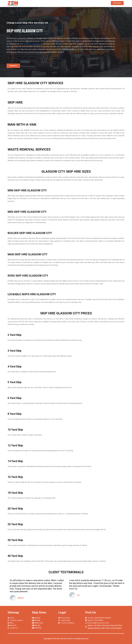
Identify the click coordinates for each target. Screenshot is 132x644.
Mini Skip (49, 3)
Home (39, 3)
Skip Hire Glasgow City (33, 44)
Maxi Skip (89, 3)
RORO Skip (102, 3)
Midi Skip (61, 3)
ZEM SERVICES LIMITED (65, 639)
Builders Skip (75, 3)
